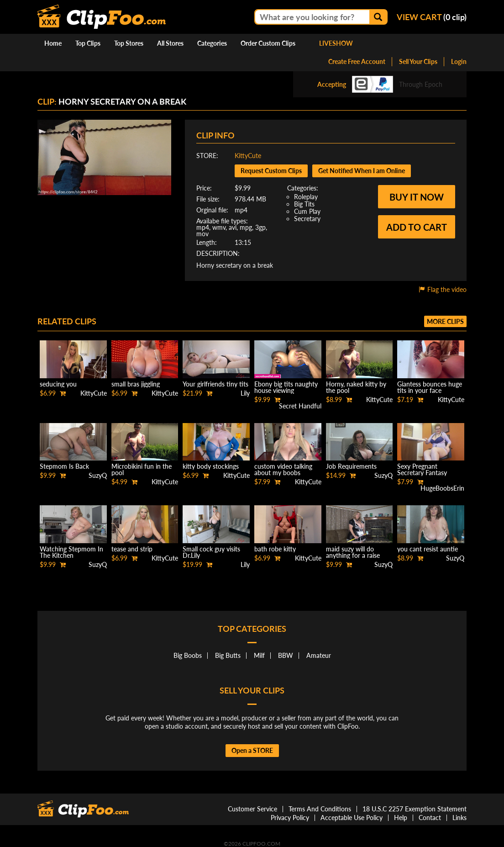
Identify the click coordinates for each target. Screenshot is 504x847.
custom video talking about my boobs (283, 469)
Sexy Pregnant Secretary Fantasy (422, 469)
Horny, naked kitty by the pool (356, 387)
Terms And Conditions (320, 809)
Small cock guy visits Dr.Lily (211, 552)
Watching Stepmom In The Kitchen (71, 552)
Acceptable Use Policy (352, 818)
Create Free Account (357, 61)
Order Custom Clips (268, 43)
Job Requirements (351, 466)
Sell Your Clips (418, 61)
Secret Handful (300, 406)
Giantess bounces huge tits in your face (430, 387)
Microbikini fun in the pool (142, 469)
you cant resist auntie (428, 549)
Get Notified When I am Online (362, 171)
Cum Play (307, 211)
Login (459, 61)
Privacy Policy (290, 818)
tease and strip (132, 549)
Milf (259, 655)
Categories (212, 43)
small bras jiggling (136, 384)
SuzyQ (98, 475)
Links (459, 818)
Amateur (319, 655)
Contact (430, 818)
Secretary (307, 219)
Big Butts (228, 655)
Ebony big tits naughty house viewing (286, 387)
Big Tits (304, 204)
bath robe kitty (275, 549)
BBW (286, 655)
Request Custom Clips (271, 171)
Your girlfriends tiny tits (215, 384)
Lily (245, 393)
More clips (445, 321)
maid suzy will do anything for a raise (353, 552)
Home (53, 43)
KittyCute (248, 156)
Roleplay (306, 197)
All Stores (170, 43)
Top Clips (88, 43)
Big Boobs (188, 655)
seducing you (58, 384)
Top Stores (129, 43)
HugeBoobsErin (442, 488)
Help (401, 818)
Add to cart (417, 227)
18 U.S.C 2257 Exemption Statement (415, 809)
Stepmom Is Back (64, 466)
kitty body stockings (211, 466)
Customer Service (252, 809)
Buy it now (417, 197)
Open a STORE (252, 750)
